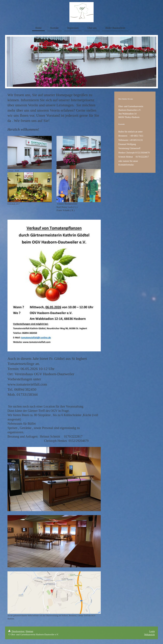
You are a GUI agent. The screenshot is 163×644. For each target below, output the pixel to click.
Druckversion (16, 631)
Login (152, 631)
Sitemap (29, 631)
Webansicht (149, 634)
